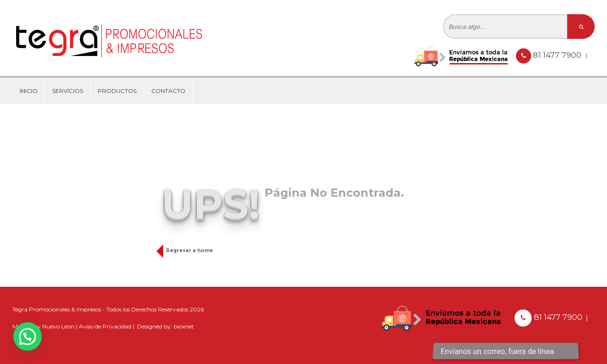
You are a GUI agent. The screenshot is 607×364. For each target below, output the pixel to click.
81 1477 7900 (558, 55)
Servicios (68, 91)
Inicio (28, 91)
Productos (117, 91)
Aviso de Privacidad (105, 326)
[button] (28, 337)
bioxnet (184, 326)
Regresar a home (187, 250)
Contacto (168, 91)
